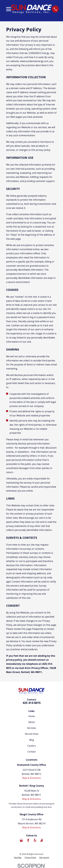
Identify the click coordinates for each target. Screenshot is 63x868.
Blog (32, 740)
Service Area (31, 734)
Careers (32, 746)
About (32, 722)
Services (31, 728)
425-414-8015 (32, 703)
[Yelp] (35, 840)
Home (32, 716)
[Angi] (42, 840)
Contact (32, 752)
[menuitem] (18, 857)
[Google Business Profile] (21, 840)
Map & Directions (31, 778)
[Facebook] (28, 840)
